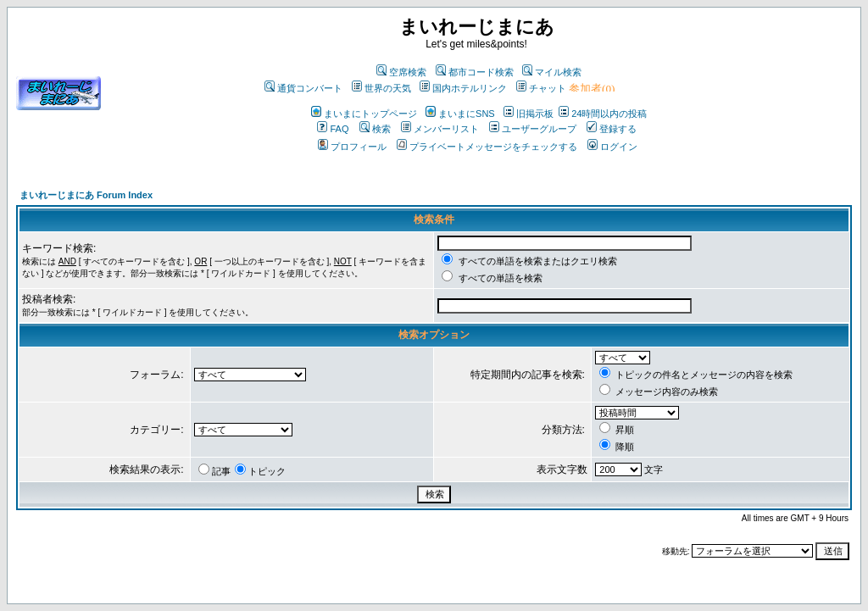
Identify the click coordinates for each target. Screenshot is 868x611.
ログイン (612, 147)
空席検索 (401, 72)
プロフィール (352, 147)
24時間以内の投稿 (603, 114)
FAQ (333, 129)
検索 (375, 129)
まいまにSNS (460, 114)
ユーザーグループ (533, 129)
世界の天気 (381, 88)
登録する (612, 129)
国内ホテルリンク (463, 88)
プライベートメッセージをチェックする (487, 147)
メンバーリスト (440, 129)
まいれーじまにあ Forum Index (86, 195)
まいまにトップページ (364, 114)
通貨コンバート (303, 88)
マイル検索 (552, 72)
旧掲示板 (529, 114)
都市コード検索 (475, 72)
